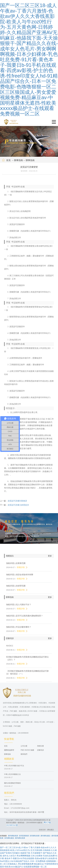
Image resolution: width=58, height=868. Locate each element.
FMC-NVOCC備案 (27, 752)
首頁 (8, 162)
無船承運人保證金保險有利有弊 (20, 576)
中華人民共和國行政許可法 (14, 767)
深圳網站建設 (9, 838)
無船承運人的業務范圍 (16, 565)
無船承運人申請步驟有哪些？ (19, 629)
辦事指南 (18, 162)
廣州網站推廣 (20, 838)
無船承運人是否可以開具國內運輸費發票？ (25, 617)
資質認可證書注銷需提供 (18, 507)
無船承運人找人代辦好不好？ (19, 606)
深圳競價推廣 (24, 836)
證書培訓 (41, 752)
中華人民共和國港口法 (12, 776)
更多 (50, 557)
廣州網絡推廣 (13, 836)
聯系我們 (24, 756)
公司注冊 (24, 747)
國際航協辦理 (9, 752)
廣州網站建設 (45, 836)
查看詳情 (21, 569)
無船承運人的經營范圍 (16, 587)
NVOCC (10, 647)
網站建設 (51, 830)
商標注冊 (41, 747)
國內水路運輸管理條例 (12, 785)
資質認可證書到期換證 (17, 502)
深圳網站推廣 (35, 836)
